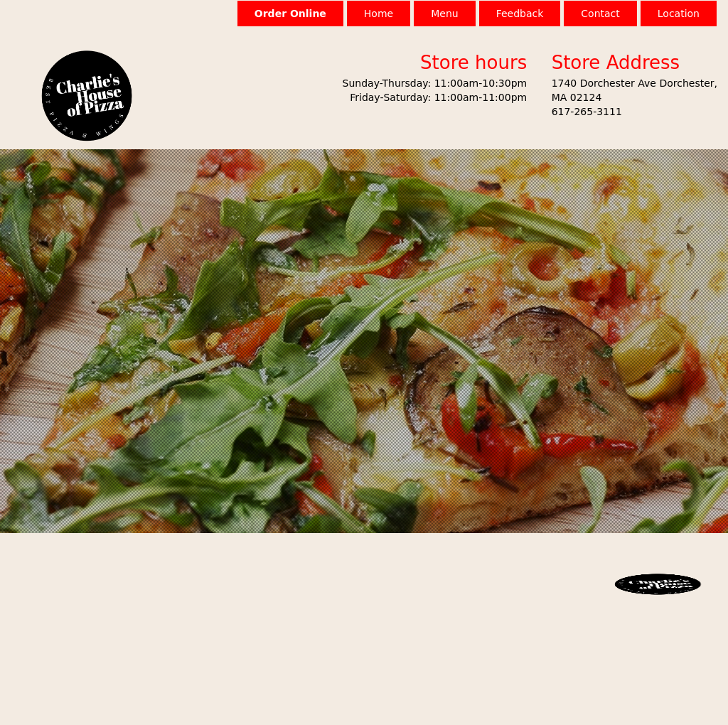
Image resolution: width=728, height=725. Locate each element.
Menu (444, 14)
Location (679, 14)
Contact (600, 14)
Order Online (290, 14)
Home (379, 14)
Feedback (520, 14)
